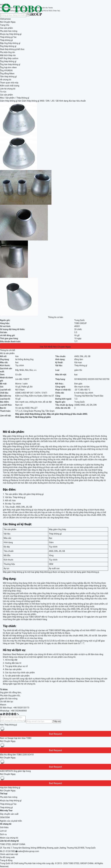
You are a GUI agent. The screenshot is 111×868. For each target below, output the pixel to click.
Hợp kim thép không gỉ (10, 788)
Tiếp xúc (57, 721)
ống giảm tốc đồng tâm (10, 692)
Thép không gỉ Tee (8, 804)
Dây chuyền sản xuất (9, 814)
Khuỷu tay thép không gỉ (11, 801)
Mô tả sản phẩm (7, 353)
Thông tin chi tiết (8, 350)
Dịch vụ (3, 834)
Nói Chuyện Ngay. (8, 22)
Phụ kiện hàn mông (9, 797)
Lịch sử (3, 831)
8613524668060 (19, 711)
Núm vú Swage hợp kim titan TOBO (16, 738)
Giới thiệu (4, 827)
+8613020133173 (21, 708)
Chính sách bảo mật (9, 854)
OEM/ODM (5, 817)
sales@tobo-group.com (29, 851)
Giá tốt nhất (46, 347)
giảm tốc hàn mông (9, 699)
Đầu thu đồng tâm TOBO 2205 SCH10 (17, 755)
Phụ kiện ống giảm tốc (10, 696)
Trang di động (6, 860)
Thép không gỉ (6, 807)
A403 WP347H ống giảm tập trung (15, 771)
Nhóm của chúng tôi (9, 838)
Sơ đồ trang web (7, 857)
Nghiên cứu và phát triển (11, 821)
